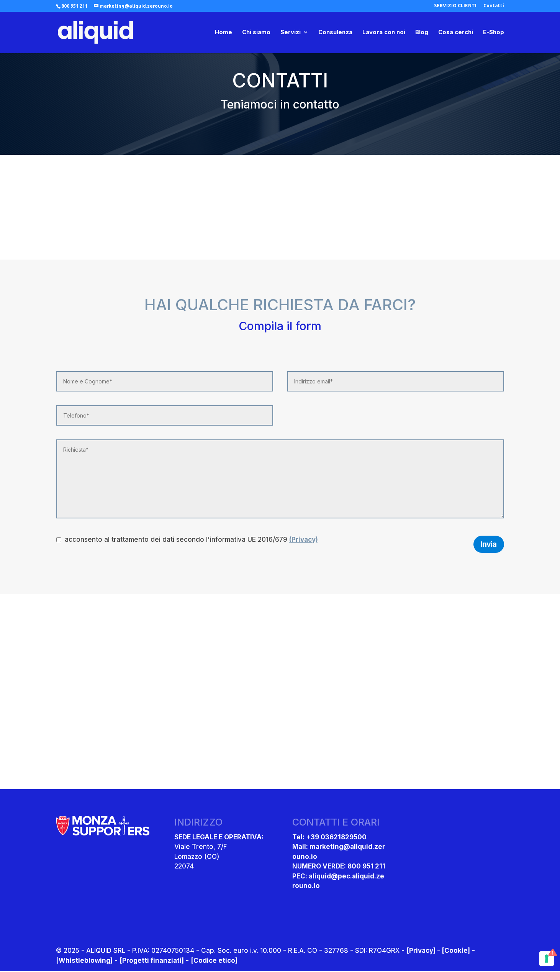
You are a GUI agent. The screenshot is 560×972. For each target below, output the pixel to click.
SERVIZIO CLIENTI (455, 6)
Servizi (291, 33)
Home (224, 33)
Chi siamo (256, 33)
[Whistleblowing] (84, 961)
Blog (422, 33)
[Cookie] (456, 951)
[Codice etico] (214, 961)
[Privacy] (421, 951)
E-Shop (494, 33)
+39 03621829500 (336, 837)
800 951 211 (75, 6)
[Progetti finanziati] (152, 961)
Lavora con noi (384, 33)
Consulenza (335, 33)
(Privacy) (304, 539)
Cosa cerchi (456, 33)
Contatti (494, 6)
